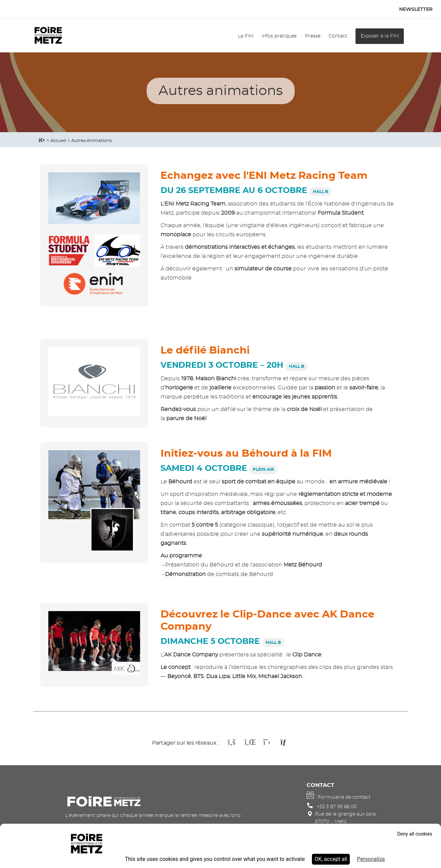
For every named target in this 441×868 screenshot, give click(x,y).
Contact (338, 36)
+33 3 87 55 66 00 (337, 807)
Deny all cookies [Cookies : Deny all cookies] (415, 834)
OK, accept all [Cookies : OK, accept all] (331, 859)
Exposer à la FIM (380, 36)
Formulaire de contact (344, 797)
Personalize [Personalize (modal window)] (371, 859)
